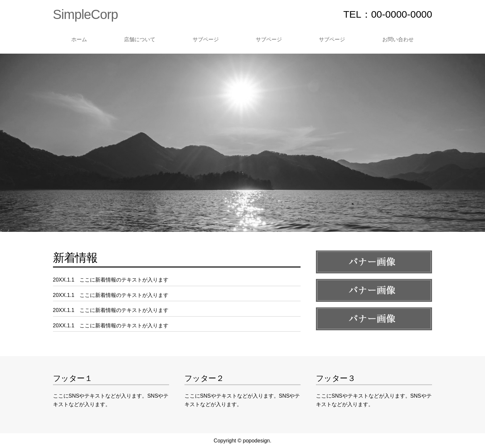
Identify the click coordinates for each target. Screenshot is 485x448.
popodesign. (257, 441)
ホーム (79, 39)
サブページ (206, 39)
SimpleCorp (86, 14)
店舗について (140, 39)
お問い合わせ (398, 39)
